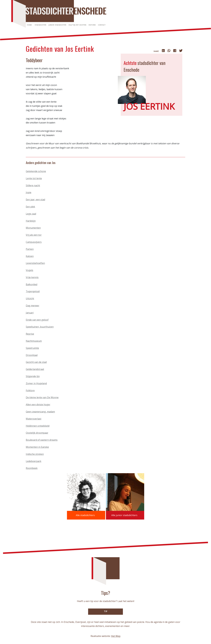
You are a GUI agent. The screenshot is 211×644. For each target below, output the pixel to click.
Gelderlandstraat (35, 369)
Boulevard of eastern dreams (42, 440)
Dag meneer (33, 306)
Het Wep (116, 636)
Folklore (30, 390)
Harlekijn (31, 221)
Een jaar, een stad (35, 200)
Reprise (30, 334)
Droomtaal (32, 355)
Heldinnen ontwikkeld (38, 426)
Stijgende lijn (33, 376)
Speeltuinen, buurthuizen (40, 327)
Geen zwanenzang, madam (40, 412)
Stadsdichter (40, 25)
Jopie (29, 192)
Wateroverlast (34, 419)
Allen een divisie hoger (38, 405)
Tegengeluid (33, 291)
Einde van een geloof (37, 320)
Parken (30, 249)
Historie (92, 25)
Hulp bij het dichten (77, 25)
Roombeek (32, 468)
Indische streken (35, 454)
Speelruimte (32, 348)
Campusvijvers (34, 242)
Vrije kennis (32, 277)
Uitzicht (30, 298)
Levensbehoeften (35, 263)
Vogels (29, 270)
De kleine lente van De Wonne (42, 397)
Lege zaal (31, 214)
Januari (30, 313)
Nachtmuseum (34, 341)
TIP (106, 611)
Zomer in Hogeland (36, 383)
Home (29, 25)
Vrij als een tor (34, 235)
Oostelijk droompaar (37, 433)
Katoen (30, 256)
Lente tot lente (34, 178)
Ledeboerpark (34, 461)
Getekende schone (36, 171)
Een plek (30, 207)
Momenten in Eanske (37, 447)
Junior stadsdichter (57, 25)
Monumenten (33, 228)
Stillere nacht (33, 185)
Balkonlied (32, 284)
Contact (102, 25)
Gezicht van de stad (36, 362)
